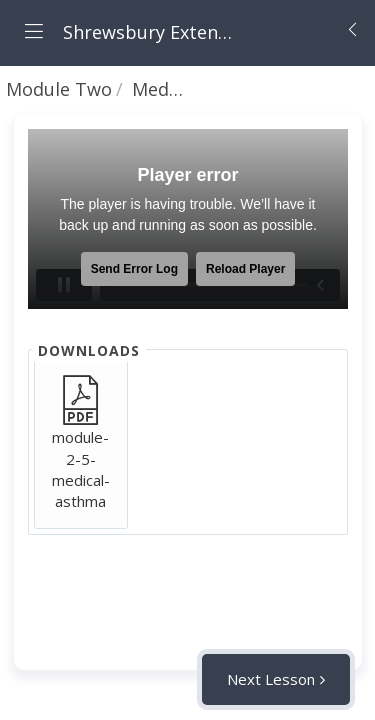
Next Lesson (271, 679)
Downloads (89, 350)
